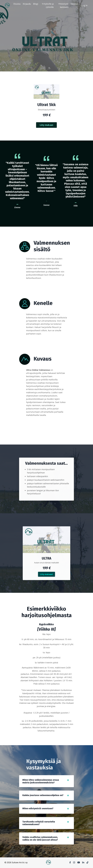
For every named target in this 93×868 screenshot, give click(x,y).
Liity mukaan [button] (46, 136)
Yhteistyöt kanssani (63, 5)
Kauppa (74, 4)
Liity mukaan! (46, 585)
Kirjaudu (27, 4)
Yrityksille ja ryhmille (48, 5)
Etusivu (17, 4)
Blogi (36, 4)
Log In (84, 5)
